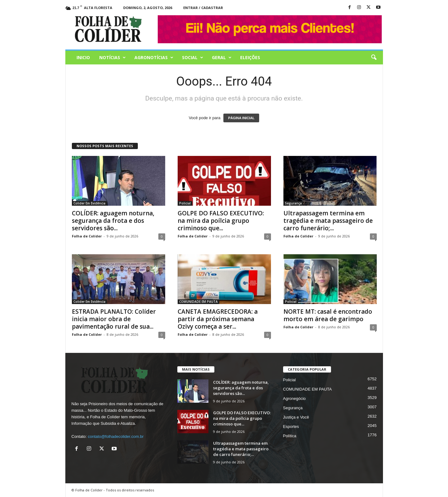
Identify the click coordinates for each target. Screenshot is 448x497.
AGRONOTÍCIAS (154, 58)
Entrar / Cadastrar (203, 8)
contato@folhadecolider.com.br (116, 436)
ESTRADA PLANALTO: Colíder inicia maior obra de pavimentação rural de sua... (114, 319)
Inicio (83, 57)
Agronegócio (294, 399)
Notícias (112, 58)
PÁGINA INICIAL (241, 118)
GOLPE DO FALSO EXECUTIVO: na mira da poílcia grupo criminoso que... (221, 221)
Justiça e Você (296, 417)
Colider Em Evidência (89, 203)
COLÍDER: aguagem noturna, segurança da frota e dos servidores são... (113, 221)
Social (193, 58)
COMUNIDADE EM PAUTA (198, 302)
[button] (374, 58)
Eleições (250, 57)
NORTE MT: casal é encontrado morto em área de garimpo (328, 315)
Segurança (293, 203)
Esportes (291, 427)
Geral (222, 58)
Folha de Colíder (87, 236)
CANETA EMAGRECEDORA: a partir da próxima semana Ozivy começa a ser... (218, 319)
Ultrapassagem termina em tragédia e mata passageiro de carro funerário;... (328, 221)
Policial (185, 203)
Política (290, 436)
